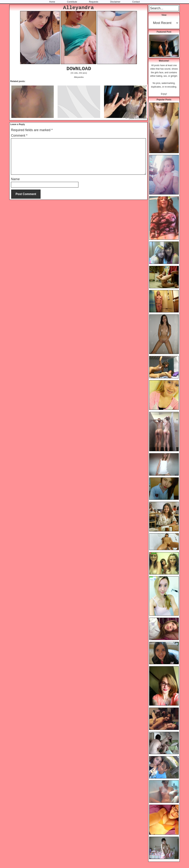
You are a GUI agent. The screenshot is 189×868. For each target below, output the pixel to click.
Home (52, 2)
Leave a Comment (138, 118)
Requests (94, 2)
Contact (136, 2)
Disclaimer (115, 2)
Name (15, 179)
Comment (19, 136)
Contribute (72, 2)
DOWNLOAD (79, 69)
